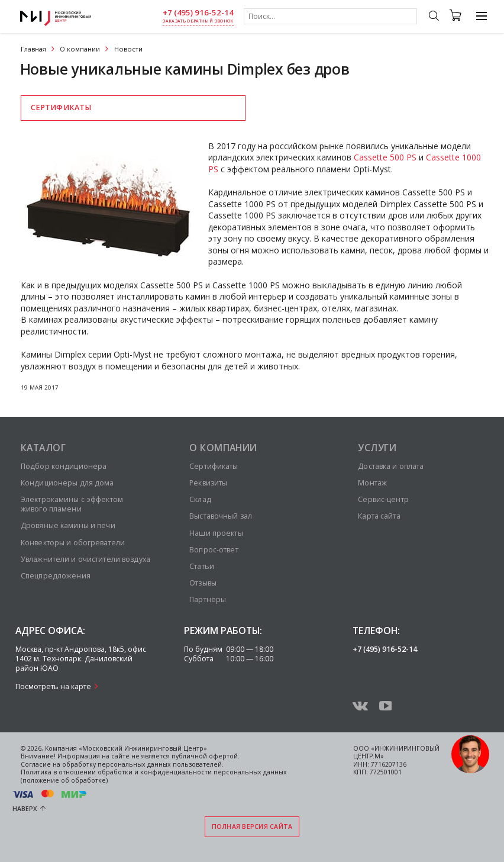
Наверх (25, 809)
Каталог (43, 448)
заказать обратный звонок (198, 21)
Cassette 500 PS (385, 157)
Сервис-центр (383, 499)
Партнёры (208, 599)
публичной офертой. (206, 756)
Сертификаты (61, 107)
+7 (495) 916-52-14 (198, 13)
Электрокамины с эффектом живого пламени (72, 504)
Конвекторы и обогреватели (73, 543)
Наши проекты (216, 533)
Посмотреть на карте (53, 686)
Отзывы (203, 583)
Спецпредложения (56, 576)
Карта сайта (379, 516)
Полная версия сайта (252, 826)
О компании (80, 49)
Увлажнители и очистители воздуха (85, 559)
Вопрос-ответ (214, 550)
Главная (33, 49)
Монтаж (372, 483)
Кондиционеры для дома (67, 483)
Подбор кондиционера (64, 466)
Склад (200, 499)
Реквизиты (208, 483)
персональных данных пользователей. (161, 764)
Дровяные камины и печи (68, 525)
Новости (128, 49)
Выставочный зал (221, 516)
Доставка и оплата (391, 466)
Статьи (202, 566)
